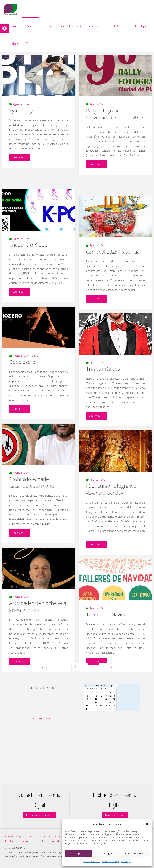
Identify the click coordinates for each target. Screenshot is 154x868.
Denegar (107, 853)
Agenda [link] (17, 104)
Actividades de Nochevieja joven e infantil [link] (38, 607)
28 (106, 706)
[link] (4, 29)
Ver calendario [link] (42, 718)
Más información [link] (115, 815)
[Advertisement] (42, 746)
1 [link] (51, 667)
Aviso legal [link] (126, 862)
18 (91, 702)
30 (114, 706)
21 (106, 702)
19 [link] (103, 667)
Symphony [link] (21, 111)
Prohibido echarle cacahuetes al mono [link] (32, 483)
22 (110, 702)
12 (96, 699)
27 (101, 706)
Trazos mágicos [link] (103, 369)
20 (101, 702)
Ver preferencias (135, 853)
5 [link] (84, 667)
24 (87, 706)
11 (91, 699)
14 (106, 699)
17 (87, 702)
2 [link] (59, 667)
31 (87, 709)
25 (91, 706)
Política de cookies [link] (92, 862)
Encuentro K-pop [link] (28, 245)
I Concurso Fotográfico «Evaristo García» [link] (111, 489)
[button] (147, 824)
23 (114, 702)
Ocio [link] (26, 104)
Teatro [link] (34, 356)
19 (96, 702)
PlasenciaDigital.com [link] (18, 836)
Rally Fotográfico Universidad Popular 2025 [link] (115, 114)
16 (114, 699)
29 (110, 706)
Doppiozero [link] (22, 362)
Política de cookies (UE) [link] (21, 841)
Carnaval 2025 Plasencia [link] (113, 252)
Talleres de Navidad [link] (108, 615)
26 (96, 706)
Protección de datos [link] (111, 862)
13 (101, 699)
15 (110, 699)
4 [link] (75, 667)
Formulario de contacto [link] (39, 815)
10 (87, 699)
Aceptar (79, 853)
